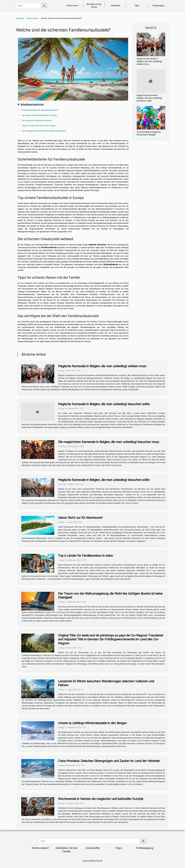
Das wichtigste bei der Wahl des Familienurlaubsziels (44, 131)
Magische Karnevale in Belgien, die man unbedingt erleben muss (149, 61)
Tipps (137, 6)
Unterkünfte (115, 6)
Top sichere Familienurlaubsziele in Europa (39, 115)
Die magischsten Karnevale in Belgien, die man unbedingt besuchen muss (109, 442)
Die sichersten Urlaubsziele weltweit (37, 120)
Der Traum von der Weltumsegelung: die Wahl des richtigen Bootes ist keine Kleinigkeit (110, 596)
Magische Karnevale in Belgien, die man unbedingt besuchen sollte (104, 480)
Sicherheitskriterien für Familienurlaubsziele (40, 110)
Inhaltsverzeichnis (32, 105)
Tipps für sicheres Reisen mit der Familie (39, 126)
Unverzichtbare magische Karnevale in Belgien (149, 133)
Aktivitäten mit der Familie (94, 6)
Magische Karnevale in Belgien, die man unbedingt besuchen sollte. (149, 98)
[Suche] (28, 6)
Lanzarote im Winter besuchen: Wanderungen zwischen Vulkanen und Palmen (106, 683)
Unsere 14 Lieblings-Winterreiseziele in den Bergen (92, 723)
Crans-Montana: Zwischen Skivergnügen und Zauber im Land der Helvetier (109, 761)
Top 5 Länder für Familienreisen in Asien (85, 556)
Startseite (20, 18)
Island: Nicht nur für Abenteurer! (80, 518)
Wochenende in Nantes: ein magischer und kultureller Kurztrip (101, 799)
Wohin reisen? (73, 6)
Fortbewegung (158, 6)
